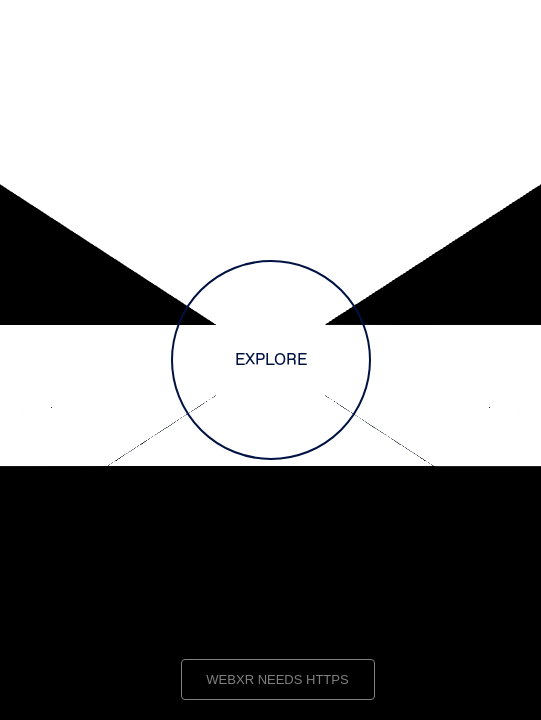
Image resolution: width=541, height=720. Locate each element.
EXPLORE (271, 360)
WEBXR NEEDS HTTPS (277, 679)
